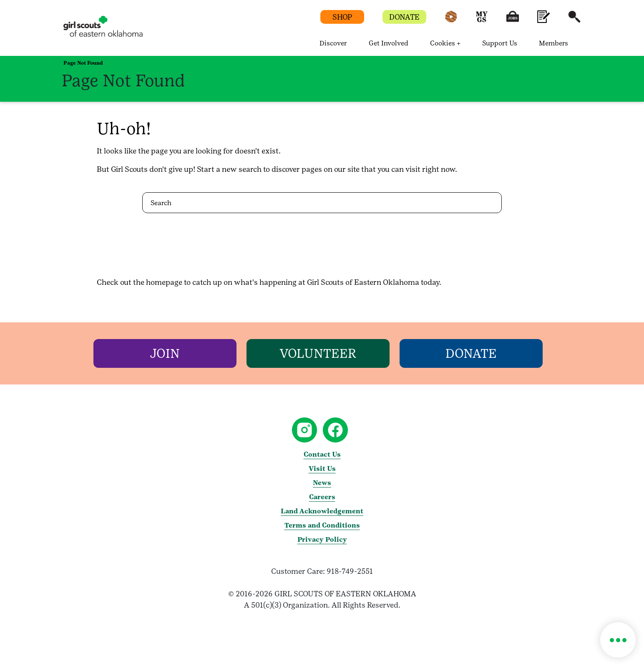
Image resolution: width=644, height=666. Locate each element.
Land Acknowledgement (322, 511)
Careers (322, 497)
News (322, 483)
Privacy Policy (322, 539)
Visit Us (322, 469)
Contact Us (322, 454)
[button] (451, 21)
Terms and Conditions (322, 525)
